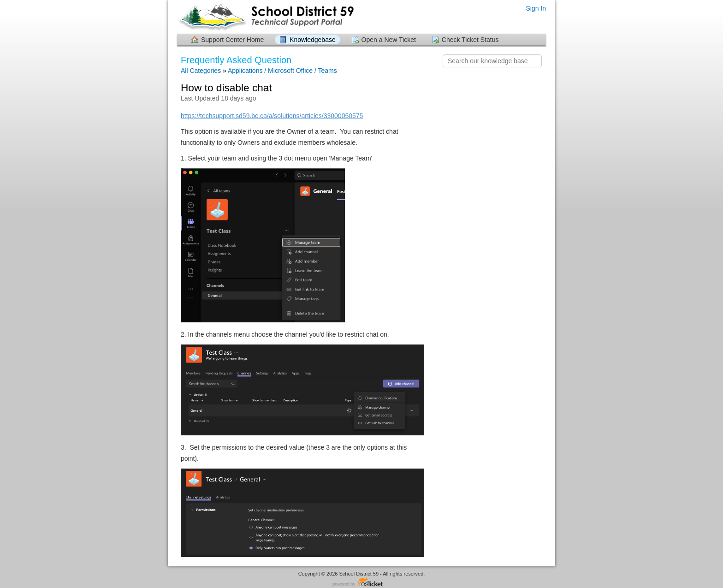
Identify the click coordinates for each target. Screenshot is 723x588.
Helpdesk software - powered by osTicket (361, 583)
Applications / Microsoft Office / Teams (282, 71)
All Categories (201, 71)
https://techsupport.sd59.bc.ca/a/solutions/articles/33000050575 (272, 116)
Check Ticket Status (470, 40)
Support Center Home (232, 40)
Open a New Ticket (389, 40)
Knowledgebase (313, 40)
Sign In (536, 8)
